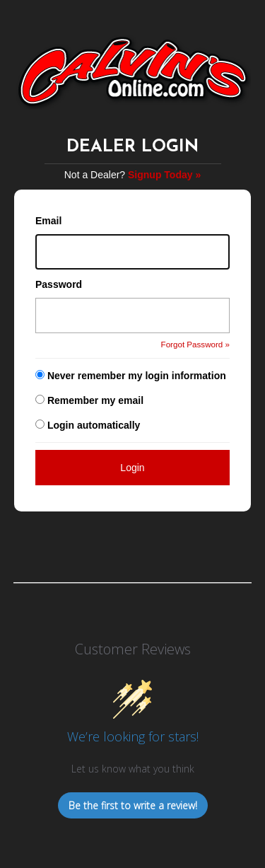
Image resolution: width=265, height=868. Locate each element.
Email (48, 221)
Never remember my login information (137, 376)
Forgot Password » (195, 344)
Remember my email (95, 400)
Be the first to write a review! (133, 805)
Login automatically (95, 425)
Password (59, 284)
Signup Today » (164, 175)
